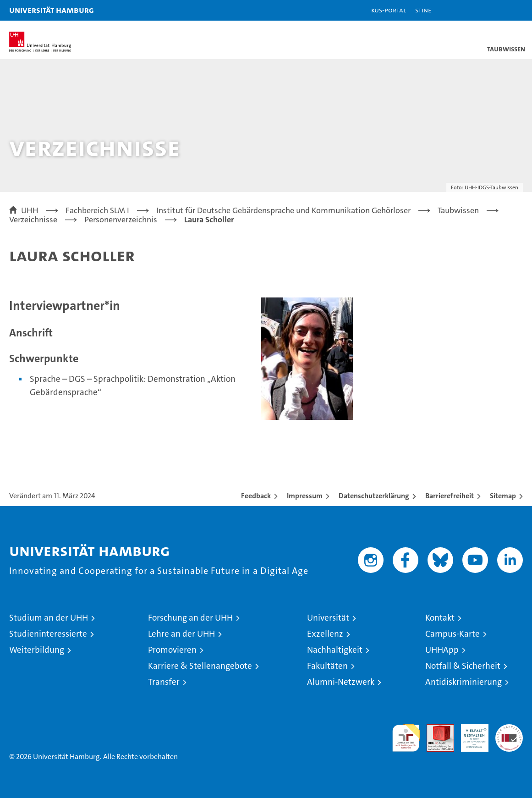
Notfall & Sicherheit (463, 666)
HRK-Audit (470, 734)
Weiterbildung (37, 650)
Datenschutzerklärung (374, 496)
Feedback (256, 496)
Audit (435, 729)
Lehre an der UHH (181, 634)
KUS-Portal (389, 10)
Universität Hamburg (52, 10)
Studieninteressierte (48, 634)
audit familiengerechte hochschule (406, 738)
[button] (496, 10)
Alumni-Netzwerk (341, 682)
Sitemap (503, 496)
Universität (328, 618)
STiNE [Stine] (423, 10)
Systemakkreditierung (509, 729)
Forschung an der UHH (190, 618)
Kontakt (440, 618)
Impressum (305, 496)
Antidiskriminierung (463, 682)
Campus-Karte (452, 634)
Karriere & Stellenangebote (200, 666)
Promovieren (172, 650)
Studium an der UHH (49, 618)
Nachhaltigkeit (335, 650)
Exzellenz (325, 634)
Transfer (164, 682)
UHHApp (442, 650)
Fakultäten (327, 666)
